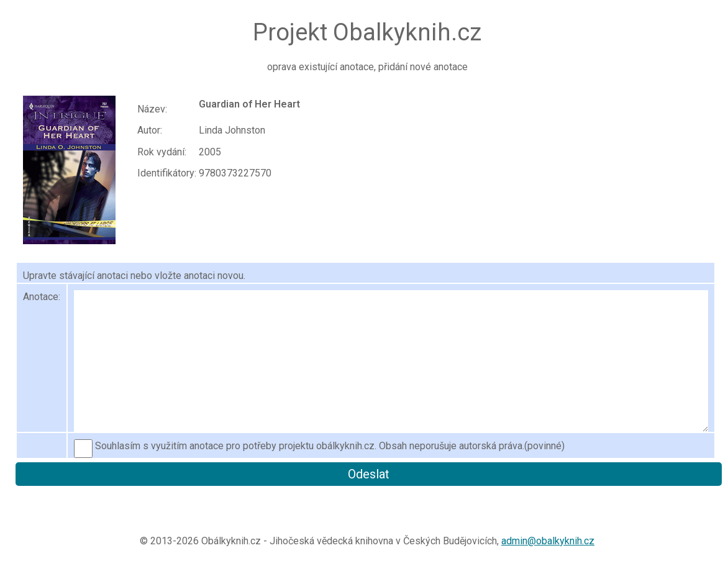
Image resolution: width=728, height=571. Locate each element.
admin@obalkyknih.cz (548, 541)
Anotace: (42, 297)
